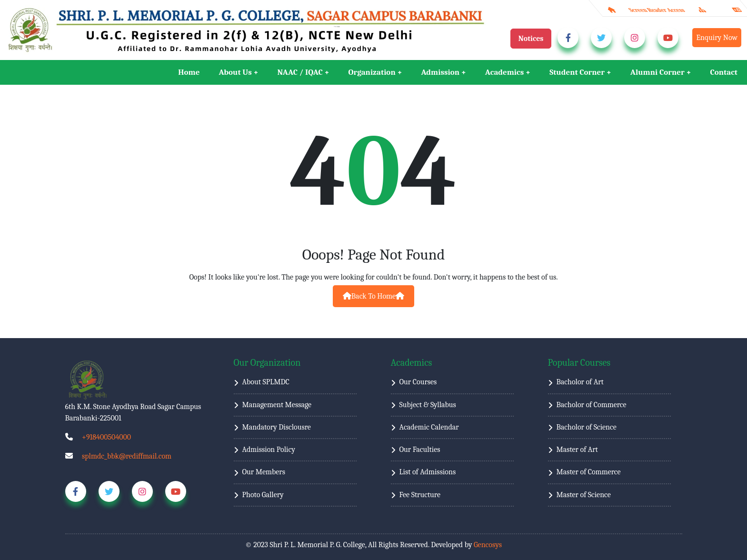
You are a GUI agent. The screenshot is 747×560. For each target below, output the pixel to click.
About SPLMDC (266, 382)
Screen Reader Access (657, 10)
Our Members (264, 472)
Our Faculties (420, 450)
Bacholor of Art (580, 382)
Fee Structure (420, 495)
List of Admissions (428, 472)
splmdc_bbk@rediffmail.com (127, 456)
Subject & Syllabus (428, 405)
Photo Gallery (263, 495)
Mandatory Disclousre (277, 427)
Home (189, 72)
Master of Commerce (589, 472)
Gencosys (488, 545)
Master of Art (577, 450)
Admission (440, 72)
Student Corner (577, 72)
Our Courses (418, 382)
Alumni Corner (657, 72)
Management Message (277, 405)
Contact (724, 72)
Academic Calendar (429, 427)
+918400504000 (106, 437)
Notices (531, 39)
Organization (372, 72)
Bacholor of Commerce (592, 405)
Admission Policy (269, 450)
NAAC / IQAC (300, 72)
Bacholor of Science (587, 427)
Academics (504, 72)
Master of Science (584, 495)
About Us (235, 72)
